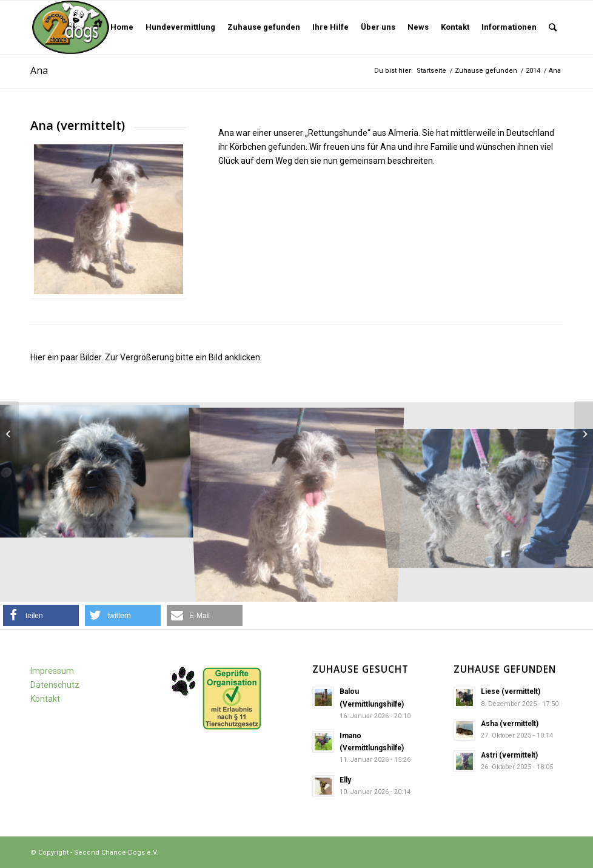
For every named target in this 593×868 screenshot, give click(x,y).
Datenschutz (55, 685)
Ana (39, 70)
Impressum (52, 671)
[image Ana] (297, 502)
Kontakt (45, 699)
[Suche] (553, 27)
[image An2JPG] (99, 469)
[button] (41, 615)
